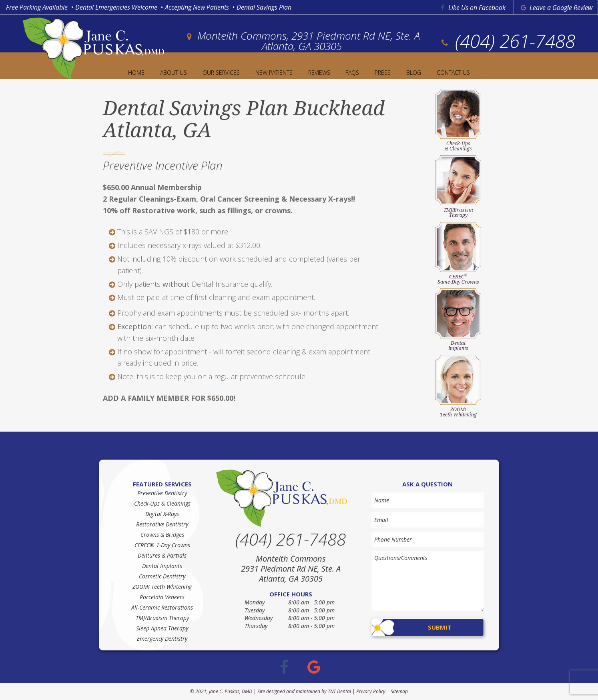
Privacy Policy (371, 691)
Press (383, 73)
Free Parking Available (37, 7)
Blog (414, 73)
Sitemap (399, 691)
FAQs (352, 73)
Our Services (221, 73)
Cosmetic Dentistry (162, 576)
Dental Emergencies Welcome (116, 7)
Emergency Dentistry (162, 639)
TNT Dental (339, 691)
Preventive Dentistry (162, 493)
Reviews (319, 73)
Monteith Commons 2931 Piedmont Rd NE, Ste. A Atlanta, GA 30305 (291, 569)
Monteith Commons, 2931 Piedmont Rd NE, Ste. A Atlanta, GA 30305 (302, 41)
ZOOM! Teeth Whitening (162, 587)
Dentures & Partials (162, 555)
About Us (174, 73)
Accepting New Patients (197, 7)
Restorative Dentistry (162, 524)
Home (136, 73)
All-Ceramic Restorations (162, 607)
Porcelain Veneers (162, 597)
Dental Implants (162, 566)
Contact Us (453, 73)
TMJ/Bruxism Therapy (162, 618)
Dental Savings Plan (264, 7)
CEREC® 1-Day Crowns (162, 545)
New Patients (274, 73)
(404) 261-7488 (507, 41)
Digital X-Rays (162, 514)
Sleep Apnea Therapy (162, 628)
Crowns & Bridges (162, 535)
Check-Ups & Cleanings (162, 503)
